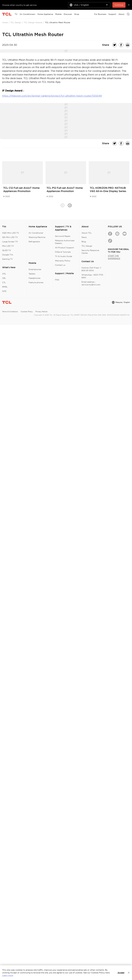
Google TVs (8, 255)
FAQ (57, 280)
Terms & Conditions (10, 312)
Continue (119, 5)
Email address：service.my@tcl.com (91, 283)
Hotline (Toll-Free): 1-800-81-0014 (92, 269)
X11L (4, 274)
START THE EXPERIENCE (114, 257)
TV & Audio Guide (63, 256)
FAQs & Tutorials (63, 252)
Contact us (60, 265)
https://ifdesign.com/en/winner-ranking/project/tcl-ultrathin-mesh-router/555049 (52, 96)
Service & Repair (63, 236)
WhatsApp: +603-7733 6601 (92, 276)
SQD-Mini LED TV (11, 233)
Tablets (32, 274)
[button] (70, 205)
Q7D (4, 291)
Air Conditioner (36, 233)
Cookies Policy (27, 312)
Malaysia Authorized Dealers (65, 242)
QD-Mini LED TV (10, 237)
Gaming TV (7, 259)
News (84, 237)
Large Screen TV (10, 242)
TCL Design (16, 22)
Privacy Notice (41, 312)
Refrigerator (34, 242)
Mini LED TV (8, 246)
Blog (84, 242)
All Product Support (65, 248)
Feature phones (36, 282)
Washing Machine (37, 237)
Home (5, 22)
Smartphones (35, 269)
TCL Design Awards (33, 22)
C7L (4, 282)
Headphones (34, 278)
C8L (4, 278)
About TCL (87, 233)
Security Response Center (90, 252)
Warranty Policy (63, 261)
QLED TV (7, 250)
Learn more (8, 975)
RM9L (5, 287)
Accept (121, 973)
